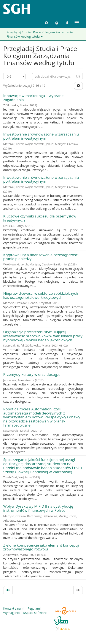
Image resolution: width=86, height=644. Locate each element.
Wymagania (11, 613)
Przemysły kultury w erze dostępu (32, 374)
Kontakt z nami (14, 608)
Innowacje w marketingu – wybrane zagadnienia (33, 98)
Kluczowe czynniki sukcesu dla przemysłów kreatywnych (40, 218)
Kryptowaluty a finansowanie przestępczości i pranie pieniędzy (42, 257)
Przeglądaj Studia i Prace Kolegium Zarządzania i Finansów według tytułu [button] (40, 34)
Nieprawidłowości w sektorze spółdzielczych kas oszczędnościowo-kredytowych (41, 295)
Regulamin (35, 608)
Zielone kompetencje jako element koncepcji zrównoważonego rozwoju (41, 547)
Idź (78, 76)
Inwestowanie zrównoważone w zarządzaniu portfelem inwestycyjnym (41, 136)
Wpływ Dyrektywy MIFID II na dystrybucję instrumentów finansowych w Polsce (38, 508)
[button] (46, 23)
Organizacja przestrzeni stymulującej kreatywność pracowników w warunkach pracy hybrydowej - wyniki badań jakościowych (43, 336)
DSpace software (35, 613)
